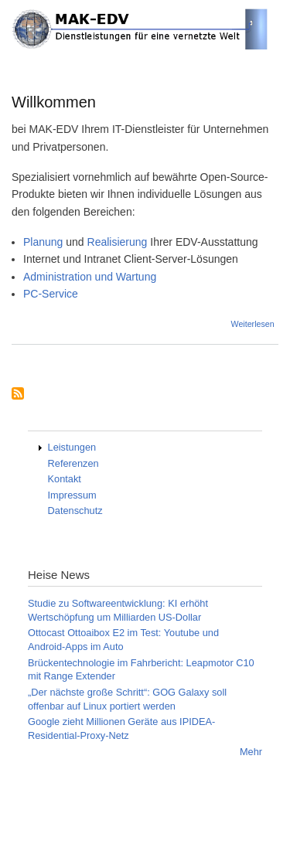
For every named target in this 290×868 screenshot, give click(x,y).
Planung (44, 242)
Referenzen (73, 463)
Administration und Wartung (90, 277)
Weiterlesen (253, 324)
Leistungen (72, 447)
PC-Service (51, 294)
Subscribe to (18, 395)
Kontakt (65, 479)
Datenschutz (75, 511)
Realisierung (118, 242)
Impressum (72, 495)
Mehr (251, 752)
